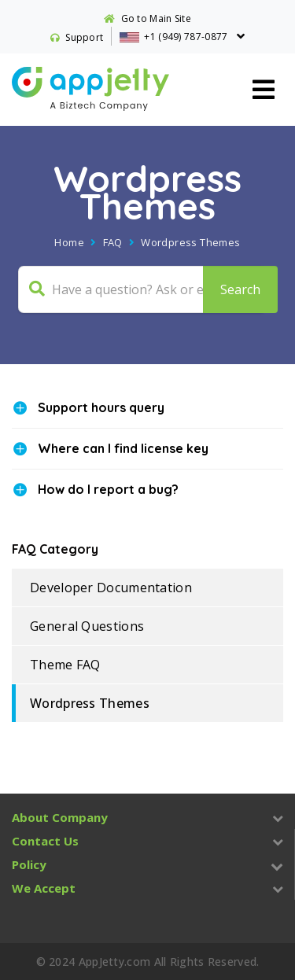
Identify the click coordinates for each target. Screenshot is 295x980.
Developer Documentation (111, 588)
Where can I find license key (123, 448)
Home (69, 242)
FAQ (113, 242)
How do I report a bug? (108, 489)
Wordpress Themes (90, 703)
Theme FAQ (65, 665)
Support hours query (101, 407)
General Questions (87, 626)
